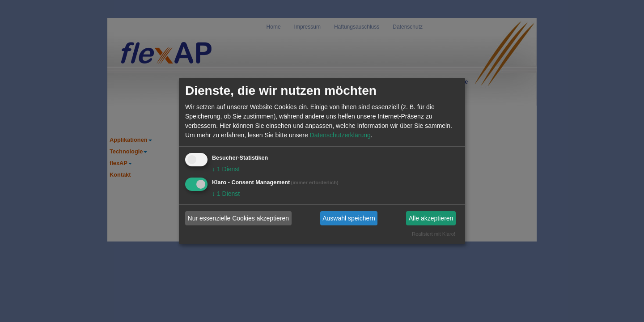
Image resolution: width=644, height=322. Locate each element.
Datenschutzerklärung (340, 135)
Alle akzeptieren (431, 218)
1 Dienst (226, 169)
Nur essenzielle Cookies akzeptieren (238, 218)
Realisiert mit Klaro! (434, 234)
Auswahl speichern (349, 218)
